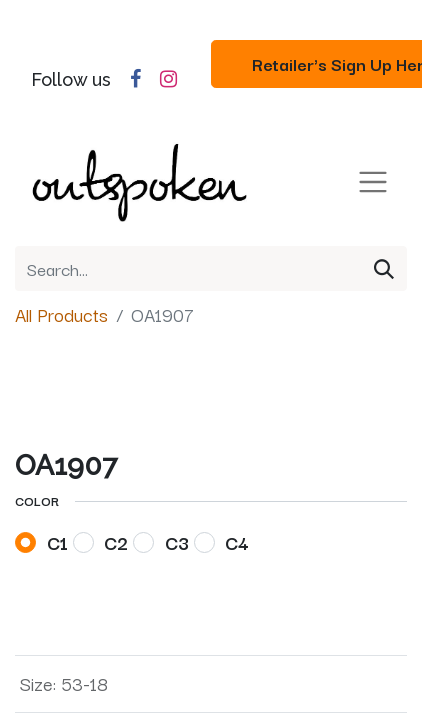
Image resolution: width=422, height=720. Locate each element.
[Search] (384, 268)
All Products (61, 314)
